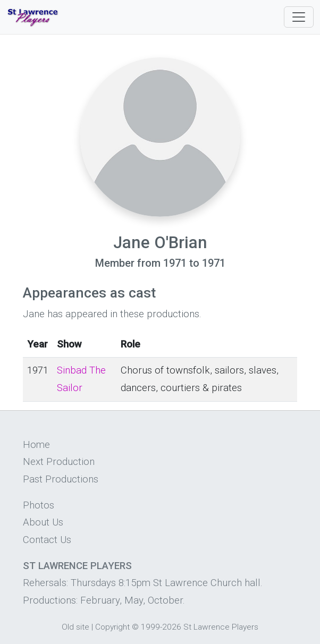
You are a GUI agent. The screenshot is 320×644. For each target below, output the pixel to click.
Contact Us (47, 540)
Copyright (112, 627)
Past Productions (61, 479)
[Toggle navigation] (299, 17)
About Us (43, 522)
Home (36, 445)
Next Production (59, 462)
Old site (75, 627)
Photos (39, 505)
